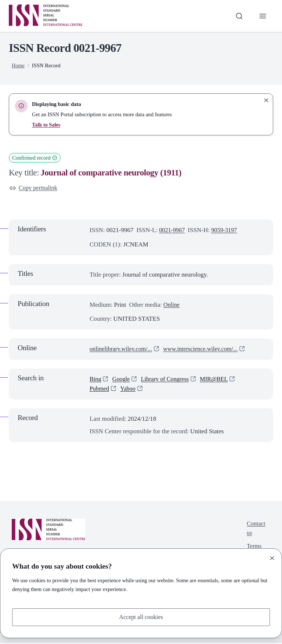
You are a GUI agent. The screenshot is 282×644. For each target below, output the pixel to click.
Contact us (255, 529)
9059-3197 (226, 231)
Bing (96, 380)
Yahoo (129, 389)
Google (122, 380)
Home (18, 65)
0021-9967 (173, 231)
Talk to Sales (46, 125)
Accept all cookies (141, 617)
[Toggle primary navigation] (263, 16)
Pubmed (100, 389)
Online (172, 305)
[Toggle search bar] (238, 16)
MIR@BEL (218, 380)
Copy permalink (34, 188)
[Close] (272, 558)
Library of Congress (168, 380)
